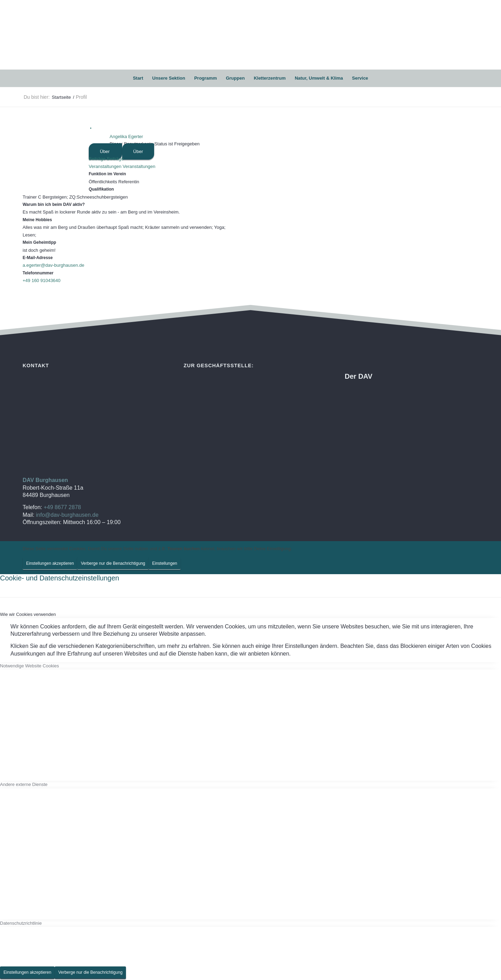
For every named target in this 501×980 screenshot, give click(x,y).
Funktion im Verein (107, 174)
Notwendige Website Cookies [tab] (30, 666)
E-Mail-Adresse (38, 258)
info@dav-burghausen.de (67, 515)
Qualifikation (101, 189)
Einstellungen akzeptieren (50, 563)
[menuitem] (138, 78)
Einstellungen (165, 563)
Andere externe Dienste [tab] (24, 784)
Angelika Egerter (126, 136)
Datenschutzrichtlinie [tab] (21, 923)
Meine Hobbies (37, 220)
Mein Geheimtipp (39, 242)
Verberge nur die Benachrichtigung (113, 563)
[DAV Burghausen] (250, 35)
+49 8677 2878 (62, 507)
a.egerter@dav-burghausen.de (53, 265)
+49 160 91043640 (42, 280)
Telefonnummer (38, 273)
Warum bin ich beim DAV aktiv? (54, 204)
